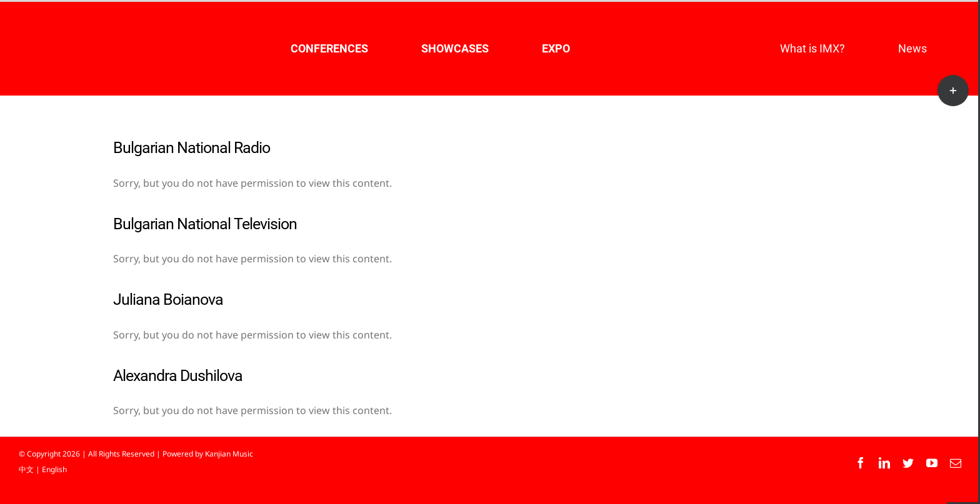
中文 (26, 469)
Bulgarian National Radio (192, 148)
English (54, 469)
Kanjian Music (229, 454)
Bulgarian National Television (205, 224)
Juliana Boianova (168, 299)
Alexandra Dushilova (178, 376)
